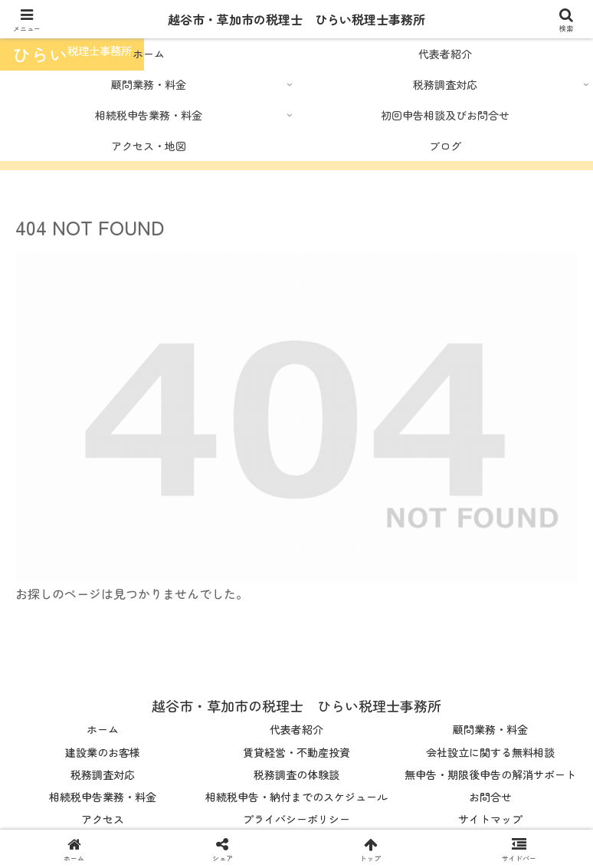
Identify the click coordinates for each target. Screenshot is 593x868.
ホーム (103, 729)
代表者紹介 (296, 729)
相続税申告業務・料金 (103, 797)
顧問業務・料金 (490, 729)
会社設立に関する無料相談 (490, 752)
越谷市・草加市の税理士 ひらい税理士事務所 (296, 19)
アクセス (103, 819)
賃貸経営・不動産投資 (296, 752)
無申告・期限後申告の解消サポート (490, 774)
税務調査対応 (103, 774)
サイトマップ (490, 819)
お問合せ (490, 797)
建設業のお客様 (103, 752)
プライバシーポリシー (296, 819)
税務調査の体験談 (296, 774)
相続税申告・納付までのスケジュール (296, 797)
